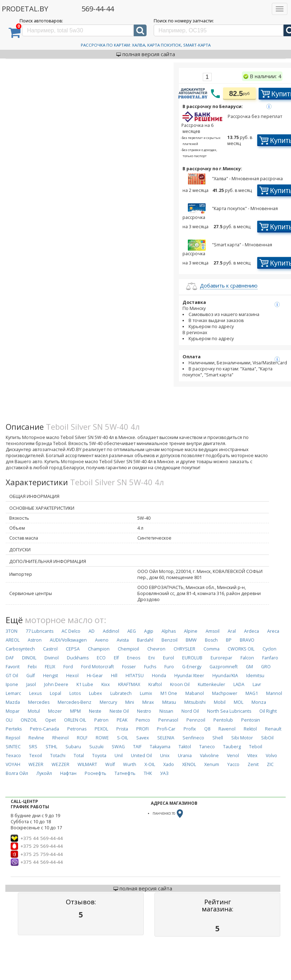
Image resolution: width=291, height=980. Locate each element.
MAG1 (252, 693)
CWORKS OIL (241, 649)
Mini (130, 702)
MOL (239, 702)
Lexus (35, 693)
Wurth (130, 764)
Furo (169, 667)
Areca (273, 631)
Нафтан (68, 773)
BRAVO (247, 640)
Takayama (160, 747)
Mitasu (169, 702)
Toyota (99, 756)
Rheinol (60, 738)
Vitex (252, 756)
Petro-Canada (44, 729)
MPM (75, 711)
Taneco (207, 747)
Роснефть (96, 773)
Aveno (102, 640)
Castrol (50, 649)
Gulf (31, 676)
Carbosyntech (20, 649)
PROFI (142, 729)
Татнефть (125, 773)
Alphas (169, 631)
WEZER (36, 764)
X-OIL (150, 764)
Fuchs (150, 667)
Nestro (144, 711)
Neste (95, 711)
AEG (132, 631)
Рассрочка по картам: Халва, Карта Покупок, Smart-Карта (146, 45)
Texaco (13, 756)
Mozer (55, 711)
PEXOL (101, 729)
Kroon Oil (180, 684)
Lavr (257, 684)
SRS (33, 747)
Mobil (220, 702)
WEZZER (60, 764)
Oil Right (268, 711)
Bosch (211, 640)
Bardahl (145, 640)
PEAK (122, 720)
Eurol (168, 658)
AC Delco (71, 631)
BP (229, 640)
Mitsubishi (195, 702)
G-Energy (192, 667)
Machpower (225, 693)
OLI (9, 720)
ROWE (102, 738)
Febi (32, 667)
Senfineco (193, 738)
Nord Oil (190, 711)
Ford (68, 667)
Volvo (271, 756)
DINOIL (29, 658)
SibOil (267, 738)
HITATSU (135, 676)
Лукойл (44, 773)
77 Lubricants (39, 631)
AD (92, 631)
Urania (185, 756)
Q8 (207, 729)
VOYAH (13, 764)
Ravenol (227, 729)
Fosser (129, 667)
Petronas (77, 729)
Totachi (58, 756)
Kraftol (155, 684)
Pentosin (251, 720)
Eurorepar (221, 658)
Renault (273, 729)
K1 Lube (85, 684)
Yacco (233, 764)
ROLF (82, 738)
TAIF (137, 747)
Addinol (111, 631)
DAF (10, 658)
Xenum (212, 764)
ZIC (270, 764)
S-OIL (123, 738)
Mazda (13, 702)
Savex (143, 738)
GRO (266, 667)
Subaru (73, 747)
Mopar (13, 711)
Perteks (14, 729)
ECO (101, 658)
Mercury (108, 702)
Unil (119, 756)
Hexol (72, 676)
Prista (122, 729)
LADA (239, 684)
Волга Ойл (17, 773)
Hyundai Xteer (189, 676)
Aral (232, 631)
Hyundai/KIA (225, 676)
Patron (101, 720)
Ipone (12, 684)
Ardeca (252, 631)
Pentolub (223, 720)
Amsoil (213, 631)
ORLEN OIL (75, 720)
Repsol (13, 738)
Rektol (250, 729)
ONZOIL (29, 720)
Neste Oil (119, 711)
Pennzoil (196, 720)
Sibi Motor (242, 738)
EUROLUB (192, 658)
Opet (51, 720)
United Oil (141, 756)
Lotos (75, 693)
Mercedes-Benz (75, 702)
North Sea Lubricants (229, 711)
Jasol (31, 684)
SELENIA (166, 738)
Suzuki (96, 747)
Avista (123, 640)
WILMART (87, 764)
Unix (165, 756)
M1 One (169, 693)
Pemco (143, 720)
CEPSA (73, 649)
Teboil (256, 747)
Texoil (36, 756)
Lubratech (121, 693)
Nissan (166, 711)
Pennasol (168, 720)
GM (249, 667)
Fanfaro (270, 658)
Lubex (96, 693)
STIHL (51, 747)
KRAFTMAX (129, 684)
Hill (114, 676)
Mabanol (195, 693)
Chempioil (128, 649)
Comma (211, 649)
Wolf (110, 764)
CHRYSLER (184, 649)
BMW (191, 640)
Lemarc (13, 693)
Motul (34, 711)
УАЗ (164, 773)
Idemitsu (255, 676)
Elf (116, 658)
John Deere (56, 684)
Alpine (191, 631)
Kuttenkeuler (211, 684)
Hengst (51, 676)
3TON (12, 631)
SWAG (118, 747)
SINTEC (13, 747)
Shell (218, 738)
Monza (259, 702)
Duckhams (78, 658)
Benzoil (170, 640)
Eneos (134, 658)
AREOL (13, 640)
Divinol (52, 658)
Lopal (55, 693)
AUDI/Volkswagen (68, 640)
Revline (36, 738)
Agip (149, 631)
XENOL (189, 764)
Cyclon (269, 649)
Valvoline (209, 756)
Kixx (106, 684)
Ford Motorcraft (97, 667)
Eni (152, 658)
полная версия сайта (146, 54)
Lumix (146, 693)
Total (79, 756)
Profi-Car (166, 729)
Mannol (274, 693)
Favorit (13, 667)
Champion (99, 649)
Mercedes (39, 702)
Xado (169, 764)
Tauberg (232, 747)
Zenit (253, 764)
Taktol (185, 747)
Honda (159, 676)
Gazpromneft (224, 667)
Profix (190, 729)
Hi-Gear (95, 676)
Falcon (247, 658)
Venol (233, 756)
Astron (35, 640)
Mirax (148, 702)
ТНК (148, 773)
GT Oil (12, 676)
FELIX (50, 667)
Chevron (156, 649)
